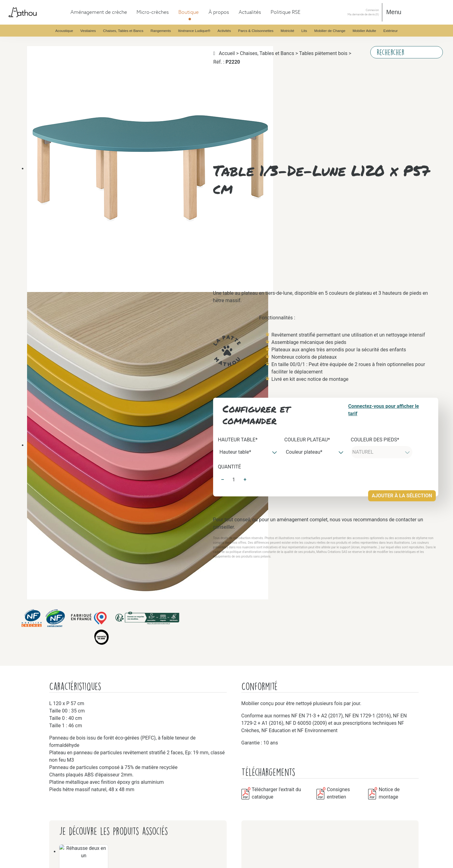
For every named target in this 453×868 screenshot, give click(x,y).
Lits (31, 558)
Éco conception (42, 790)
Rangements (39, 209)
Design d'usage (42, 773)
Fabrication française (48, 762)
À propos (24, 751)
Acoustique (38, 32)
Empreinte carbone (46, 796)
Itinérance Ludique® (48, 292)
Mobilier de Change (47, 630)
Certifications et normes (51, 768)
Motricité (36, 486)
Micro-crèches (29, 21)
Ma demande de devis (28, 823)
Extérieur (36, 713)
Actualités (25, 779)
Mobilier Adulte (43, 668)
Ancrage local (41, 801)
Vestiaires (37, 49)
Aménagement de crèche (39, 16)
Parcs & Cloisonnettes (49, 436)
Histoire (35, 757)
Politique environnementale (54, 807)
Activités (36, 320)
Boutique (24, 27)
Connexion (13, 817)
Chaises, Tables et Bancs (51, 126)
